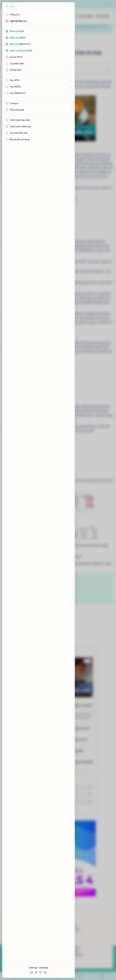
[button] (32, 972)
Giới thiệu (43, 968)
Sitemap (33, 968)
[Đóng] (11, 6)
